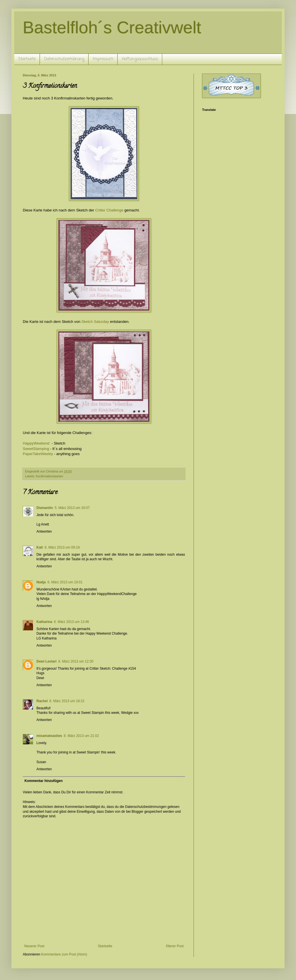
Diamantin (45, 508)
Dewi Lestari (47, 661)
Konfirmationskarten (50, 476)
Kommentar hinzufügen (44, 781)
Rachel (42, 701)
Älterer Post (175, 946)
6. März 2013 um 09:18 (62, 547)
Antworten (44, 531)
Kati (40, 547)
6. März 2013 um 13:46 (71, 622)
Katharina (44, 622)
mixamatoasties (49, 736)
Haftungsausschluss (140, 59)
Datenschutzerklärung (64, 59)
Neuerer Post (34, 946)
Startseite (27, 59)
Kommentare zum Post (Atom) (64, 954)
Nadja (41, 582)
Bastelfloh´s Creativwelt (112, 27)
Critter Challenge (109, 210)
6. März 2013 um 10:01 (65, 582)
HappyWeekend (37, 443)
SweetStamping (36, 449)
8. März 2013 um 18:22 (67, 701)
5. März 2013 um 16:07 (72, 508)
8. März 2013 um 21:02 (81, 736)
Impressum (103, 59)
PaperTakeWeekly (38, 454)
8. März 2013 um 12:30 (76, 661)
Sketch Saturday (95, 322)
